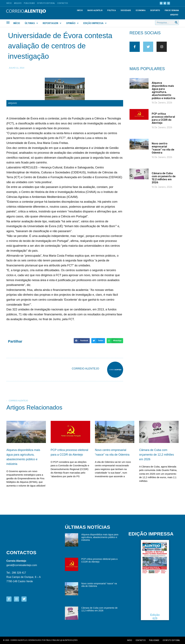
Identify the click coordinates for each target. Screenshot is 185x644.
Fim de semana (172, 10)
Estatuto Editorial (46, 3)
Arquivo (18, 3)
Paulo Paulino (53, 640)
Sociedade (126, 10)
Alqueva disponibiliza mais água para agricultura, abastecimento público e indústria (163, 93)
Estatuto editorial (171, 640)
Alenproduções (70, 640)
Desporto (155, 10)
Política (112, 10)
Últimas (31, 23)
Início (9, 3)
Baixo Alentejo (95, 10)
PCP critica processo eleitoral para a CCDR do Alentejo (163, 121)
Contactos (63, 3)
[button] (82, 341)
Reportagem (52, 23)
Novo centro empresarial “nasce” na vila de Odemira (163, 151)
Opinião (72, 23)
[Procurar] (176, 23)
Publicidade (29, 3)
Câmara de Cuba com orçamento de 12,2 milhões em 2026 (164, 180)
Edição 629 (155, 617)
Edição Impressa (95, 23)
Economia (141, 10)
